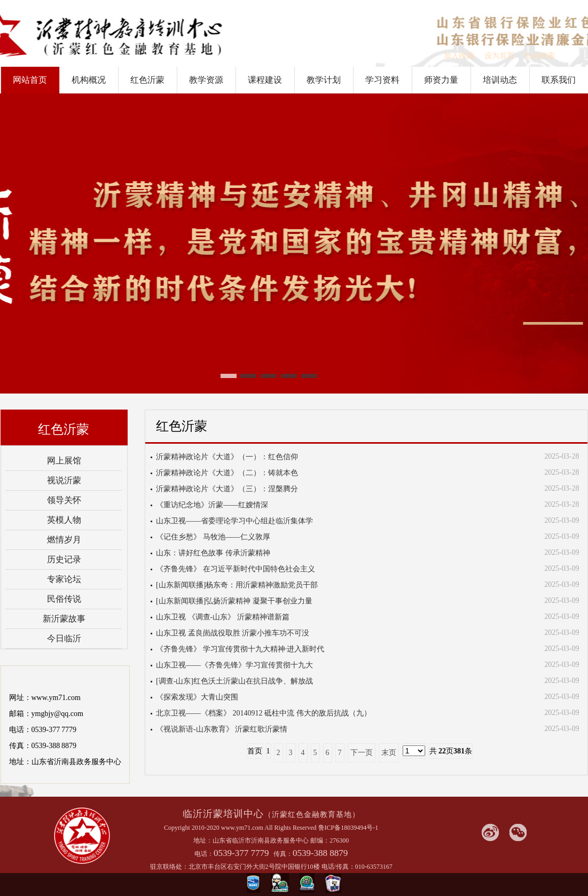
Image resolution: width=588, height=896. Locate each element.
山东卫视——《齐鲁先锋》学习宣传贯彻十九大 (234, 665)
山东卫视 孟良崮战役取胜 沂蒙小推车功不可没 (233, 633)
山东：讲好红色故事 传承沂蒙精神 (213, 553)
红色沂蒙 (147, 80)
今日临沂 (64, 638)
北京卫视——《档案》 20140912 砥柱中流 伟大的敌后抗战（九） (264, 713)
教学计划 (324, 80)
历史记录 (64, 559)
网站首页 (30, 80)
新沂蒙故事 (64, 619)
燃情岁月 (64, 540)
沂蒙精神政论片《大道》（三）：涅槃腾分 (227, 489)
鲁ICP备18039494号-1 (348, 828)
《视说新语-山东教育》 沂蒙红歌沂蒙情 (222, 729)
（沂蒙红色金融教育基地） (312, 815)
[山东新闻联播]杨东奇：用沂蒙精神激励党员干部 (237, 585)
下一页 (362, 753)
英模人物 (64, 520)
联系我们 (559, 80)
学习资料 (382, 80)
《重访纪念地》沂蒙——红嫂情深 (212, 505)
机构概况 (89, 80)
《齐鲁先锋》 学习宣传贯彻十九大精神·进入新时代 (240, 649)
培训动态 (500, 80)
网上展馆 (64, 461)
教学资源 (206, 80)
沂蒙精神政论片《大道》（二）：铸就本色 (227, 473)
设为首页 (499, 56)
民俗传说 (64, 599)
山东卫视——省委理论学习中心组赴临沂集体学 (234, 521)
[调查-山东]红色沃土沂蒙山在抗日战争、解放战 (234, 681)
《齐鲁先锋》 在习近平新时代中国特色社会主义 (236, 569)
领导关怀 (64, 500)
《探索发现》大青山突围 (197, 697)
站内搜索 (540, 56)
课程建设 (265, 80)
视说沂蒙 (64, 480)
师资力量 (441, 80)
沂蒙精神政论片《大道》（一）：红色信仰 (227, 457)
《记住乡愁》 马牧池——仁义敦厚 (213, 537)
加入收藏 (459, 56)
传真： (283, 854)
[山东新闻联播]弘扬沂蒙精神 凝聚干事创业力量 (234, 601)
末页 (389, 753)
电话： (204, 854)
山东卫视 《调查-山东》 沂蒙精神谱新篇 (223, 617)
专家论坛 (64, 579)
